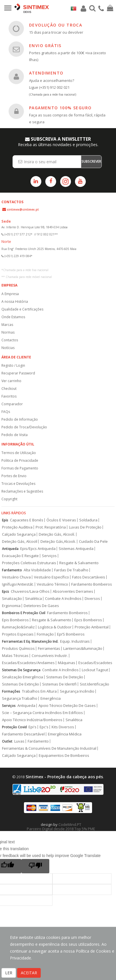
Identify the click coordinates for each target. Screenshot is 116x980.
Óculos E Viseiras (61, 520)
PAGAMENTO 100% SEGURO (60, 108)
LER (9, 973)
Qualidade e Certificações (22, 309)
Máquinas (67, 663)
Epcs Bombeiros (88, 620)
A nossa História (15, 302)
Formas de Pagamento (20, 468)
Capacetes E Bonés (27, 520)
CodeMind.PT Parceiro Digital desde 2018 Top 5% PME (61, 827)
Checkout (9, 389)
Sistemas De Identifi (59, 684)
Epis (5, 520)
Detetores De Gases (41, 606)
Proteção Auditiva (17, 527)
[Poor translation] (35, 866)
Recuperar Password (18, 373)
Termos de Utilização (19, 453)
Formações (11, 691)
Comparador (12, 404)
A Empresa (10, 294)
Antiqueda (10, 549)
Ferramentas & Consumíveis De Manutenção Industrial (49, 748)
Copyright (9, 499)
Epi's (32, 727)
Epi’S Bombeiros (71, 634)
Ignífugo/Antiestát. (18, 584)
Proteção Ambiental (92, 627)
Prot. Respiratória (51, 527)
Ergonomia (11, 606)
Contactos (10, 340)
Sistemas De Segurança (21, 670)
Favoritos (9, 396)
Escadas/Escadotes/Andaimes (28, 663)
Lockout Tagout (95, 670)
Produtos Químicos (18, 649)
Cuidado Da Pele (93, 542)
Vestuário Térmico (52, 584)
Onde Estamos (13, 317)
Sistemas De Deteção (65, 677)
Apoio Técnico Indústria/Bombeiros (32, 720)
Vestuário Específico (51, 577)
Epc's (44, 727)
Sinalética (33, 599)
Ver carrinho (11, 381)
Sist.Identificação (94, 684)
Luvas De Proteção (85, 527)
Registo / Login (13, 365)
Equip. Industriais (75, 641)
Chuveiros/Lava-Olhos (30, 591)
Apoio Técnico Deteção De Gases (67, 706)
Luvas (19, 741)
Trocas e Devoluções (18, 484)
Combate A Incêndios (63, 599)
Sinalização (12, 599)
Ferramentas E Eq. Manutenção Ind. (30, 641)
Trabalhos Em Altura (39, 691)
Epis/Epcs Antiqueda (38, 549)
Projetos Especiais (18, 634)
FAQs (6, 412)
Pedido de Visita (15, 435)
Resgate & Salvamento (79, 563)
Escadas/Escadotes (95, 663)
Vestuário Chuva (16, 577)
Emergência (51, 698)
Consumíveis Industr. (50, 656)
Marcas (7, 325)
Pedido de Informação (20, 419)
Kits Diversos (63, 727)
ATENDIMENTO (46, 73)
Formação (45, 634)
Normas (8, 332)
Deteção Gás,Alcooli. (58, 542)
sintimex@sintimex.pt (23, 209)
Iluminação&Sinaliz (18, 627)
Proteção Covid (14, 727)
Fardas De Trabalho (71, 570)
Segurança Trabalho (20, 698)
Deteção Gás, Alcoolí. (57, 534)
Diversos (92, 599)
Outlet (7, 741)
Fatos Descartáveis (89, 577)
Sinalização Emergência (23, 677)
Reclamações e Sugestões (22, 491)
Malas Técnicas (15, 656)
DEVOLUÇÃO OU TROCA (56, 25)
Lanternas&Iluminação (83, 649)
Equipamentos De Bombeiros (64, 756)
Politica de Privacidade (20, 460)
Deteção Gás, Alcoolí (20, 542)
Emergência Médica (65, 734)
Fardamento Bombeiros (92, 584)
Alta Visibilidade (37, 570)
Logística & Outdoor (55, 627)
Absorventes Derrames (73, 591)
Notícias (8, 348)
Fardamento (12, 570)
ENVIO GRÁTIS (45, 46)
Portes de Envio (14, 476)
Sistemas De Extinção (21, 684)
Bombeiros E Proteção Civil (24, 613)
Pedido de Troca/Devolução (24, 427)
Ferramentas (49, 649)
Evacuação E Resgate (20, 556)
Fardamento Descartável (23, 734)
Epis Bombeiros (15, 620)
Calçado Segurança (19, 534)
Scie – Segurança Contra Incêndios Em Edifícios (42, 713)
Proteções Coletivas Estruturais (29, 563)
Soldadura (88, 520)
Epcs (6, 591)
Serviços (49, 556)
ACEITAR (29, 973)
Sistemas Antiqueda (76, 549)
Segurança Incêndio (77, 691)
